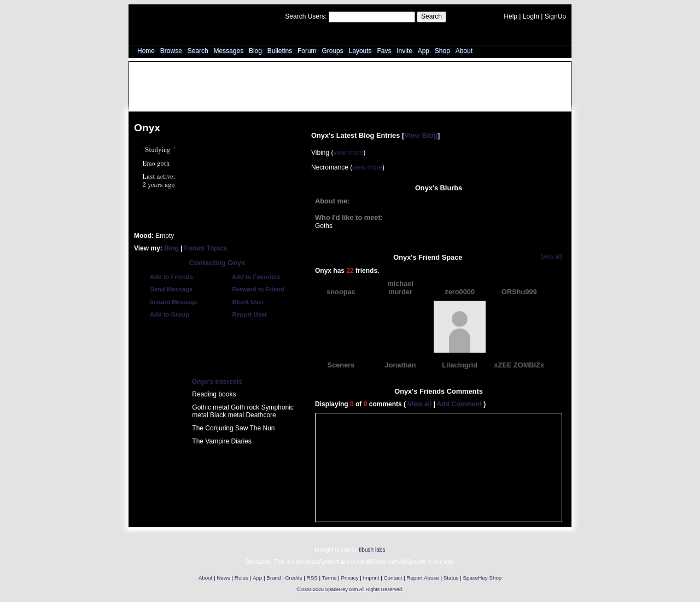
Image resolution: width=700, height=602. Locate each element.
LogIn (531, 16)
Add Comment (459, 404)
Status (451, 578)
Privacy (349, 578)
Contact (393, 578)
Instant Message (168, 302)
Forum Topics (206, 248)
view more (348, 153)
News (223, 578)
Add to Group (164, 314)
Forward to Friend (253, 289)
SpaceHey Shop (483, 578)
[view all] (552, 257)
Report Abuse (422, 578)
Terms (329, 578)
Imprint (371, 578)
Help (511, 16)
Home (146, 51)
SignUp (555, 16)
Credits (294, 578)
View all (419, 404)
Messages (228, 51)
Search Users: (306, 16)
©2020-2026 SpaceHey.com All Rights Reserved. (350, 589)
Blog (255, 51)
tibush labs (372, 550)
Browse (171, 51)
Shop (442, 51)
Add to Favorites (251, 277)
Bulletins (280, 51)
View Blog (421, 135)
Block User (243, 302)
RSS (312, 578)
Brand (273, 578)
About (464, 51)
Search (431, 16)
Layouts (360, 51)
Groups (332, 51)
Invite (404, 51)
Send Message (166, 289)
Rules (241, 578)
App (424, 51)
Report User (244, 314)
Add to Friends (166, 277)
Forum (307, 51)
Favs (384, 51)
